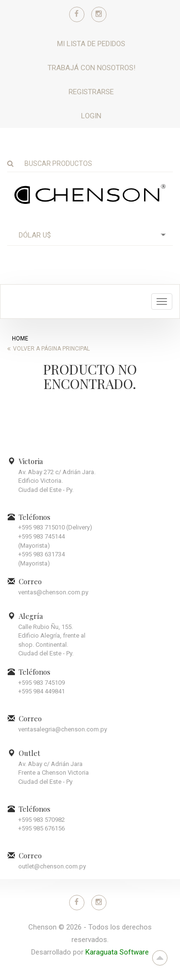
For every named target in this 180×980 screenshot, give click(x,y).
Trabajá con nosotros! (91, 68)
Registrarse (91, 92)
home (20, 339)
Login (91, 116)
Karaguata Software (117, 952)
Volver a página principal (51, 349)
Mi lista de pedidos (91, 44)
